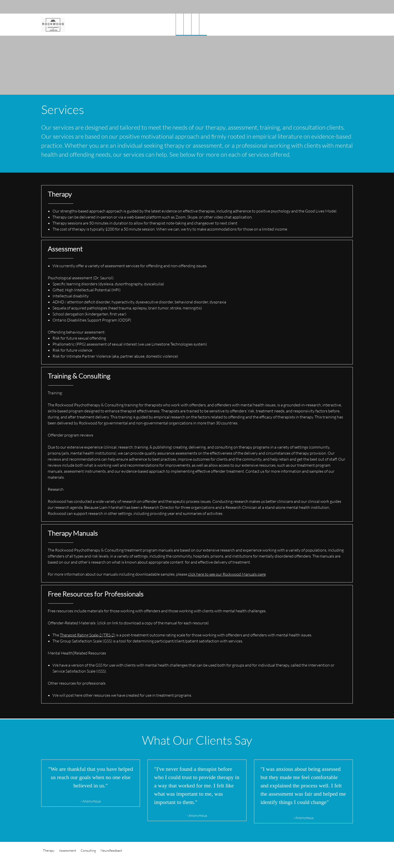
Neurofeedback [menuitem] (111, 850)
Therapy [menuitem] (49, 850)
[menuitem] (180, 25)
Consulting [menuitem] (88, 850)
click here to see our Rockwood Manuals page (227, 574)
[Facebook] (345, 7)
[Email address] (330, 7)
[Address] (338, 7)
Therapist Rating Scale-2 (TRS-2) (87, 635)
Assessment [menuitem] (68, 850)
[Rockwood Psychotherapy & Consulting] (53, 25)
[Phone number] (323, 7)
